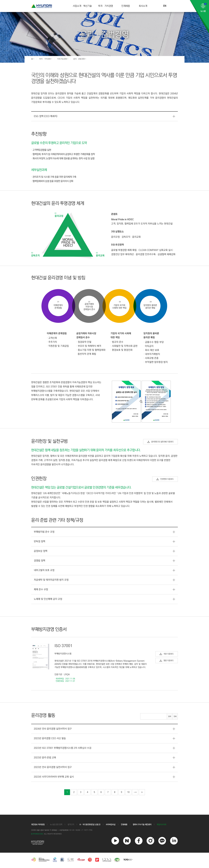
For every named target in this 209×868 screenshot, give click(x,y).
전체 (175, 716)
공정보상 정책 (41, 551)
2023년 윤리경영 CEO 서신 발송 (50, 738)
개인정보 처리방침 (38, 825)
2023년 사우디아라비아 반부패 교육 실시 (54, 777)
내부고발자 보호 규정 (44, 570)
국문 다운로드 (167, 654)
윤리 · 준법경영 (79, 59)
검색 (170, 716)
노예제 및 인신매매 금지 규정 (48, 599)
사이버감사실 (111, 825)
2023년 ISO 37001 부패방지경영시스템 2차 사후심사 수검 (63, 748)
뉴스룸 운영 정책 (56, 825)
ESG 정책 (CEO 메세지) (46, 116)
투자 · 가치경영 (106, 6)
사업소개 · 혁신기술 (82, 6)
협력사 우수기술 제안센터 (142, 825)
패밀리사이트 (162, 825)
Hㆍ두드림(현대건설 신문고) (90, 825)
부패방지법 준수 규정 (44, 532)
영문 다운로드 (167, 661)
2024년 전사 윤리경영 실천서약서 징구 (53, 729)
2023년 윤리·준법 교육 (45, 758)
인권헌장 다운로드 (165, 479)
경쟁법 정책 (40, 561)
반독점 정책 (40, 541)
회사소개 (143, 6)
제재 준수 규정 (41, 589)
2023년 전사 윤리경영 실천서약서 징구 (53, 767)
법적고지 (71, 825)
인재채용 (126, 6)
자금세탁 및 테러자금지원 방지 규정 (51, 580)
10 (128, 792)
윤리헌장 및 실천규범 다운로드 (160, 442)
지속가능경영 (62, 59)
